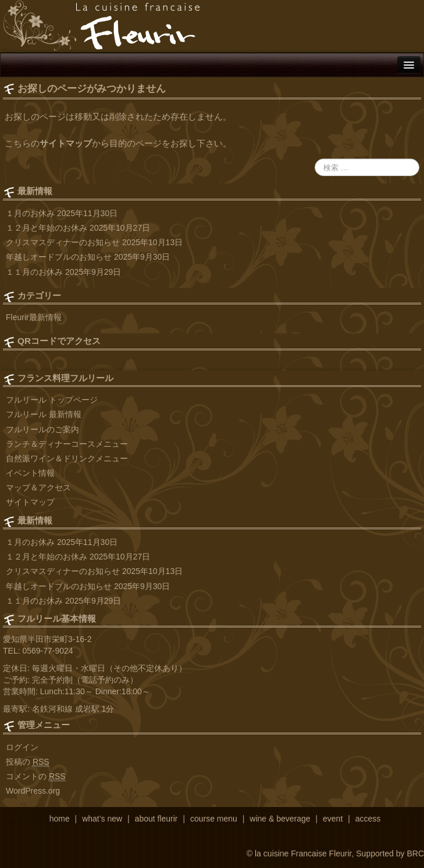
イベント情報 (30, 473)
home (60, 819)
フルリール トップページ (52, 400)
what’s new (102, 819)
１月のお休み (30, 213)
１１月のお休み (34, 272)
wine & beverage (280, 819)
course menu (214, 819)
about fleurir (156, 819)
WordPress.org (33, 791)
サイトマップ (66, 143)
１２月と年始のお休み (47, 228)
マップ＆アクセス (38, 487)
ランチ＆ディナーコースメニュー (67, 444)
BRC (415, 853)
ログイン (22, 747)
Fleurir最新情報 (34, 317)
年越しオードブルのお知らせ (59, 257)
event (333, 819)
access (368, 819)
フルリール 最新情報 (44, 414)
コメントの (36, 776)
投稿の (28, 762)
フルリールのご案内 (42, 429)
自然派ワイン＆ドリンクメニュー (67, 458)
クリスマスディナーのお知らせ (63, 242)
